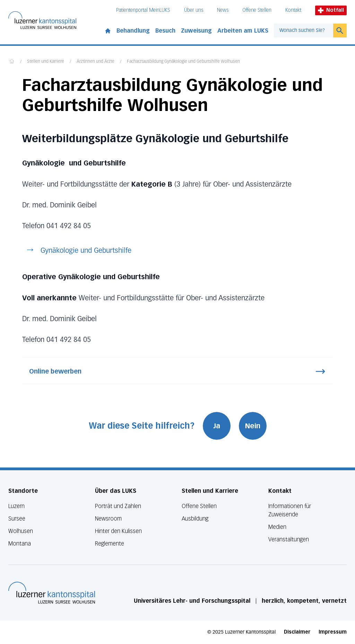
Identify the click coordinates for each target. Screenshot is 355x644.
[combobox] (304, 31)
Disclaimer (297, 632)
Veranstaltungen (289, 539)
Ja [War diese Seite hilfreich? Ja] (217, 426)
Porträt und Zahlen (118, 506)
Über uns (194, 10)
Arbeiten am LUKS (243, 31)
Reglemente (110, 544)
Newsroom (108, 519)
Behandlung (133, 31)
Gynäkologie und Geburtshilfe (86, 251)
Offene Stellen (257, 10)
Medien (277, 527)
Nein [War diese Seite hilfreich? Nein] (253, 426)
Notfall (331, 10)
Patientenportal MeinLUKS (143, 10)
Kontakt (293, 10)
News (223, 10)
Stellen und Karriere (46, 62)
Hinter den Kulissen (118, 531)
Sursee (17, 519)
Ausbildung (195, 519)
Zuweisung (196, 31)
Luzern (16, 506)
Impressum (333, 632)
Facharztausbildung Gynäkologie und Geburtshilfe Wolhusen (183, 62)
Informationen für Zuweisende (290, 510)
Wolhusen (21, 531)
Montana (20, 544)
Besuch (165, 31)
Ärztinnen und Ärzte (96, 62)
